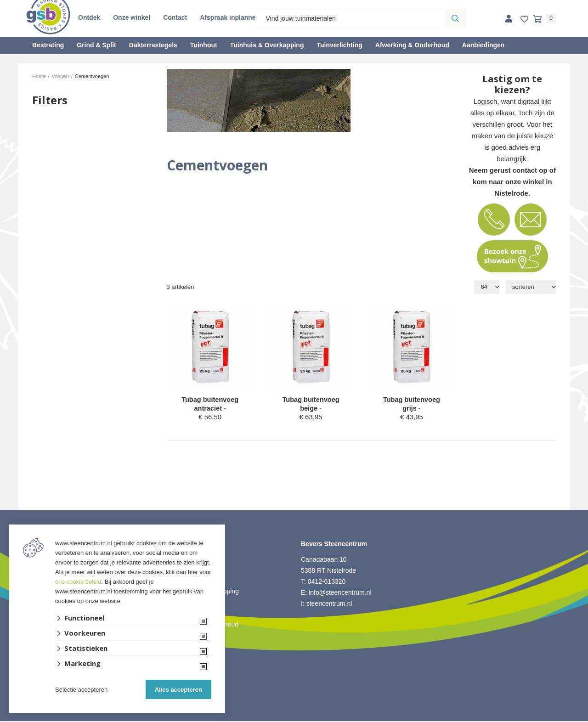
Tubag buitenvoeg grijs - (412, 404)
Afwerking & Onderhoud (412, 45)
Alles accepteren (178, 690)
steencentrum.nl (329, 604)
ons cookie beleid (78, 582)
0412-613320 (327, 582)
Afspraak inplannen (230, 17)
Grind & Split (96, 45)
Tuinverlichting (339, 45)
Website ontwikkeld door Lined (294, 718)
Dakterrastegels (153, 45)
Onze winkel (132, 17)
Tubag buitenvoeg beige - (311, 404)
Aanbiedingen (483, 45)
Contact (175, 17)
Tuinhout (204, 45)
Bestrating (48, 45)
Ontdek (89, 17)
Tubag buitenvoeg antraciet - (210, 404)
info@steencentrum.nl (340, 593)
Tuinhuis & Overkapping (267, 45)
